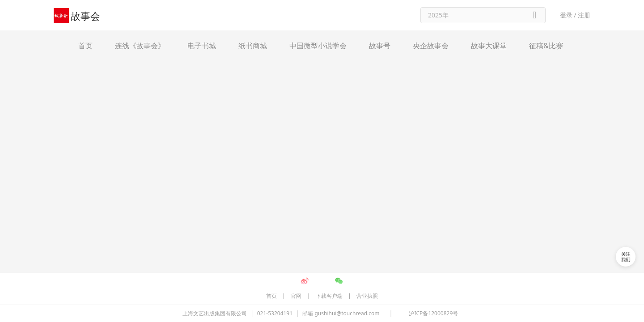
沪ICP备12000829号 (433, 110)
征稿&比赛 (546, 46)
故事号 (380, 46)
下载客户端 (329, 93)
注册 (584, 15)
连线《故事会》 (140, 46)
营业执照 (367, 93)
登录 (566, 15)
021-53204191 (275, 110)
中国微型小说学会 (318, 46)
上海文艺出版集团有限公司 (215, 110)
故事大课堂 (489, 46)
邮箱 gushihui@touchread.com (341, 110)
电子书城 (202, 46)
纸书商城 (253, 46)
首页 (85, 46)
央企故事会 (431, 46)
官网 (296, 93)
